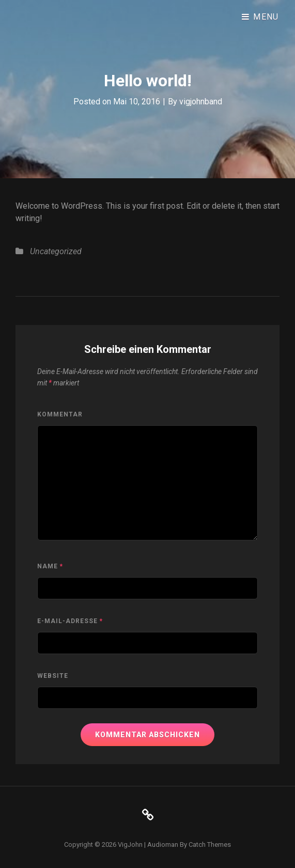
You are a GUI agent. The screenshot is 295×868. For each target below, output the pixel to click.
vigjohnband (201, 102)
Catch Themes (210, 844)
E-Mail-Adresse (70, 621)
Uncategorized (56, 251)
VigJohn (130, 844)
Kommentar (60, 414)
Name (50, 566)
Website (53, 676)
